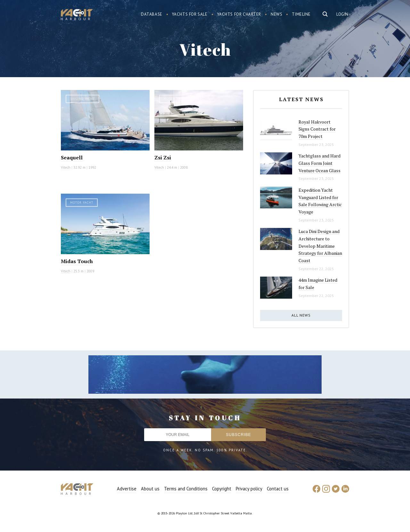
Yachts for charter (239, 14)
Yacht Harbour (77, 15)
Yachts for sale (190, 14)
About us (150, 489)
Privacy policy (249, 489)
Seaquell (72, 157)
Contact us (278, 489)
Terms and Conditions (186, 489)
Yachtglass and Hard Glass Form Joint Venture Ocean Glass (320, 163)
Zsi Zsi (163, 157)
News (276, 14)
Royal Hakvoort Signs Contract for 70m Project (317, 129)
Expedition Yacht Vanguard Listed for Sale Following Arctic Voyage (320, 201)
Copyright (222, 489)
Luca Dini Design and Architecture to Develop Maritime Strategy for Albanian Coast (320, 246)
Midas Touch (77, 261)
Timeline (301, 14)
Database (152, 14)
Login (342, 14)
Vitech (66, 167)
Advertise (127, 489)
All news (301, 315)
